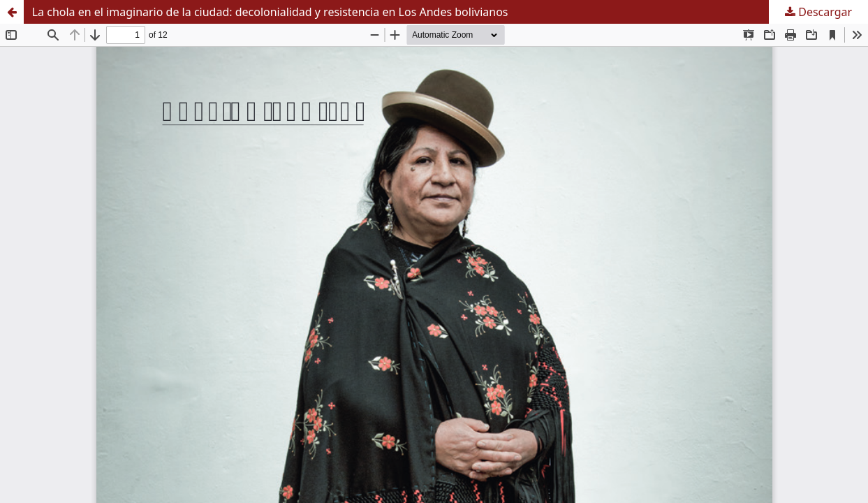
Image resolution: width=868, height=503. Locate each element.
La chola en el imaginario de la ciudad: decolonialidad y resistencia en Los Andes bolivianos (270, 12)
